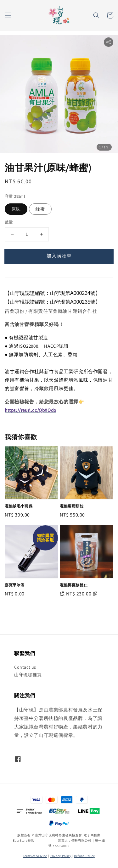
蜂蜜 (40, 209)
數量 (9, 222)
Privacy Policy (61, 856)
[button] (8, 15)
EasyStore (20, 840)
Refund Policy (84, 856)
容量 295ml (15, 196)
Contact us (25, 667)
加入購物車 (59, 256)
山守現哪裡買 (28, 675)
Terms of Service (35, 856)
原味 (16, 209)
